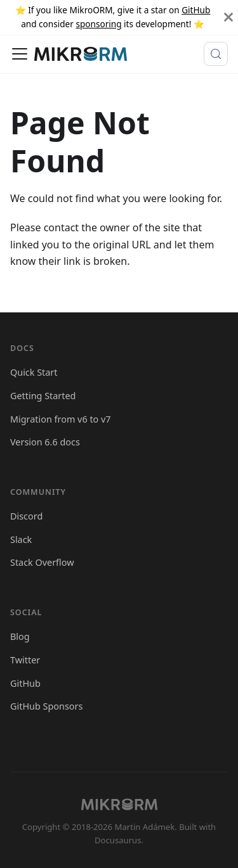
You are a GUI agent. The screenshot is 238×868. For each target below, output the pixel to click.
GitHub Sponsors (46, 706)
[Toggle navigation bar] (20, 54)
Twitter (25, 660)
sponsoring (98, 24)
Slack (21, 539)
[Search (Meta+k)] (216, 54)
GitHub (196, 10)
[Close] (228, 17)
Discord (26, 516)
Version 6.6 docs (45, 442)
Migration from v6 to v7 (61, 419)
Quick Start (34, 372)
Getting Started (43, 396)
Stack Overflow (42, 562)
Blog (20, 636)
